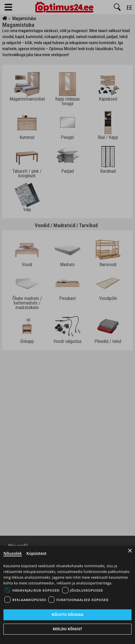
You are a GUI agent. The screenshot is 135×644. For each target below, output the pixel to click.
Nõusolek (13, 553)
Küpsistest (36, 553)
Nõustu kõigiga (68, 615)
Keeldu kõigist (68, 629)
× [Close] (130, 551)
